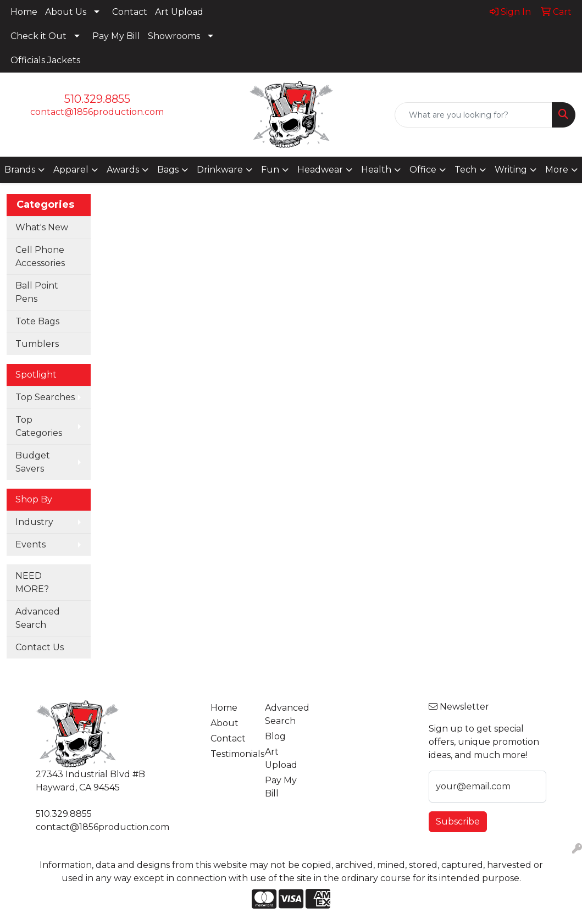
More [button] (557, 170)
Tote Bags (37, 321)
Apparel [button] (71, 170)
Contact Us (40, 647)
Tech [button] (465, 170)
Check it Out (38, 36)
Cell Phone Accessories (40, 256)
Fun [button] (270, 170)
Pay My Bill (116, 36)
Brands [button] (20, 170)
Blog (275, 736)
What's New (42, 227)
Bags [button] (168, 170)
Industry (34, 522)
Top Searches (45, 397)
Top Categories (39, 426)
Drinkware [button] (220, 170)
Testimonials (231, 754)
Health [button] (376, 170)
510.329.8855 (97, 99)
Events (31, 544)
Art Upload (179, 12)
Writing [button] (511, 170)
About (225, 723)
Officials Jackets (45, 60)
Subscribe (458, 821)
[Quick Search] (473, 115)
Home (24, 12)
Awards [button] (123, 170)
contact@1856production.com (97, 112)
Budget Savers (33, 462)
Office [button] (423, 170)
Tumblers (37, 344)
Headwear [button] (320, 170)
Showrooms (174, 36)
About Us (66, 12)
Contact (130, 12)
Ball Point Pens (37, 292)
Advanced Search (38, 618)
